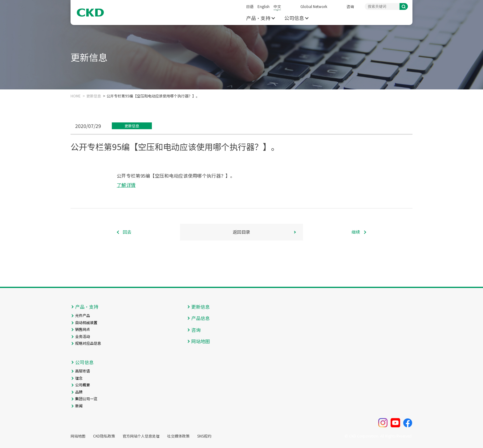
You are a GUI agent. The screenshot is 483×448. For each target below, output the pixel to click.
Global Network (314, 6)
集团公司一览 (86, 399)
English (264, 6)
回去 (127, 232)
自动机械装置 (86, 322)
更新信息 (94, 96)
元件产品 (83, 315)
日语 (250, 6)
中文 (277, 6)
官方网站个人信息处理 (141, 436)
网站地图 (201, 341)
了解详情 (126, 185)
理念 (79, 378)
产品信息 (201, 318)
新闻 (79, 406)
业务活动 (83, 336)
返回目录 (241, 232)
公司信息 (294, 18)
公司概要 (83, 385)
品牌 (79, 392)
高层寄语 (83, 371)
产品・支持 (258, 18)
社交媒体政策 (178, 436)
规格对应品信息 (88, 343)
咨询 (350, 6)
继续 (356, 232)
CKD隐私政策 (104, 436)
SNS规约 (204, 436)
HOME (76, 96)
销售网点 (83, 329)
